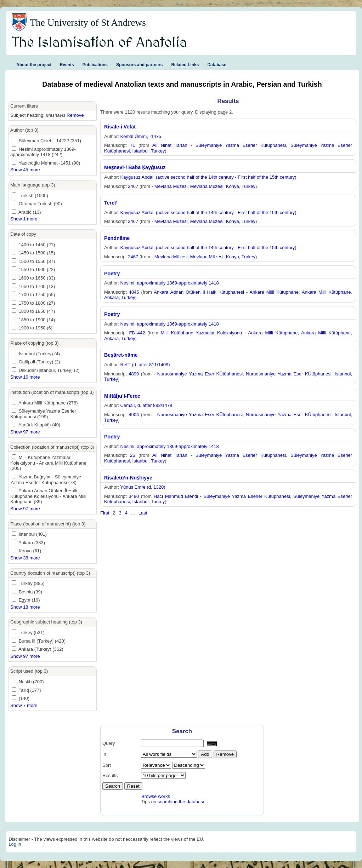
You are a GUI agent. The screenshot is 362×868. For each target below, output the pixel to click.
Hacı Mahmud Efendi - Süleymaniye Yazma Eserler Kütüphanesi (222, 496)
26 (132, 455)
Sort (107, 765)
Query (109, 743)
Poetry (112, 274)
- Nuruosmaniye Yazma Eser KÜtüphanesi (198, 374)
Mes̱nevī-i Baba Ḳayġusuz (135, 167)
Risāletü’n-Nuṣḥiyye (128, 478)
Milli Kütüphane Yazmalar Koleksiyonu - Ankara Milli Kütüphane (229, 333)
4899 (134, 374)
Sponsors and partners (139, 65)
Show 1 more (24, 219)
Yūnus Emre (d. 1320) (143, 487)
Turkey (158, 151)
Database (217, 65)
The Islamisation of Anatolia (100, 43)
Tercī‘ (111, 203)
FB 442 (137, 333)
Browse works (156, 796)
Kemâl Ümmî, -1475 (141, 136)
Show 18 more (25, 607)
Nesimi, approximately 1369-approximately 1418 (170, 283)
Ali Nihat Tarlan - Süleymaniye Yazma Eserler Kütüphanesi (219, 145)
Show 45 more (25, 170)
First (105, 513)
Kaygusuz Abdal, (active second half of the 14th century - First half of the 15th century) (208, 177)
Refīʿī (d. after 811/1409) (145, 365)
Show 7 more (24, 705)
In (104, 754)
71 (132, 145)
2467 (133, 186)
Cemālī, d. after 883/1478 (146, 405)
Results (110, 775)
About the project (34, 65)
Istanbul (141, 151)
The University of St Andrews (88, 23)
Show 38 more (25, 558)
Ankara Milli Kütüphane (326, 292)
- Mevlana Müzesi (170, 186)
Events (67, 65)
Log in (15, 844)
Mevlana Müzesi (207, 186)
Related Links (185, 65)
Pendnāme (117, 238)
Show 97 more (25, 432)
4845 (134, 292)
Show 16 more (25, 377)
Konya (233, 186)
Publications (95, 65)
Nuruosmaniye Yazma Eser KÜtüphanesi (289, 374)
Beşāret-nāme (121, 355)
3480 (134, 496)
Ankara (111, 297)
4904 (134, 415)
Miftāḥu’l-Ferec (122, 396)
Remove (75, 115)
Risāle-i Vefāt (120, 127)
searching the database (182, 802)
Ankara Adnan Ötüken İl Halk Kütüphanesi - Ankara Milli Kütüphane (226, 292)
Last (143, 513)
